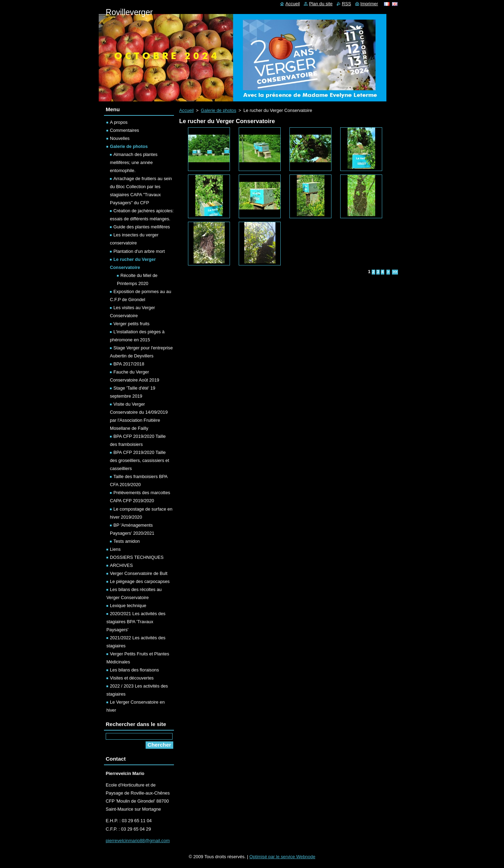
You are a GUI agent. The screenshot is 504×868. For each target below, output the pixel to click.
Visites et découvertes (132, 678)
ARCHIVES (121, 565)
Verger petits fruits (131, 324)
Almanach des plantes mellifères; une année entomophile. (134, 162)
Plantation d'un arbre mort (139, 251)
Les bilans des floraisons (134, 670)
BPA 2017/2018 (129, 364)
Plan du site (321, 4)
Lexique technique (128, 606)
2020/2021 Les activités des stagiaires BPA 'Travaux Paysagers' (136, 622)
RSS (346, 4)
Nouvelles (120, 138)
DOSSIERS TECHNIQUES (137, 557)
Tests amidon (127, 541)
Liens (115, 549)
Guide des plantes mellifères (142, 227)
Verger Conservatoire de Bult (139, 573)
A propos (119, 122)
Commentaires (124, 130)
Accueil (186, 110)
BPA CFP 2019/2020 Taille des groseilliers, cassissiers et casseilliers (139, 460)
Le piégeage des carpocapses (140, 581)
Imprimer (369, 4)
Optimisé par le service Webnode (282, 857)
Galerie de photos (219, 110)
